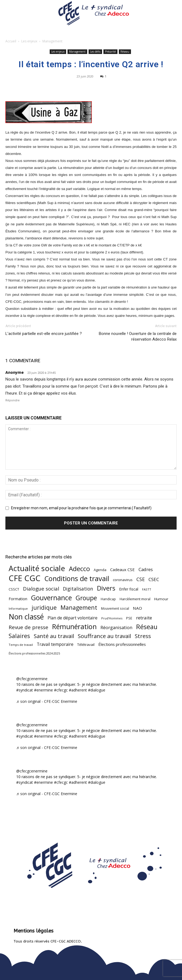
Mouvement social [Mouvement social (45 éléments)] (115, 608)
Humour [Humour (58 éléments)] (161, 599)
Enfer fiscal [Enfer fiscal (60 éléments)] (129, 589)
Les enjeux (29, 41)
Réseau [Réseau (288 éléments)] (147, 627)
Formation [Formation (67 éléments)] (18, 599)
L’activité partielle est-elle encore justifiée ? (44, 334)
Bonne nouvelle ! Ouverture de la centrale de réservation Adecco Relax (138, 336)
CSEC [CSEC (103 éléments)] (154, 579)
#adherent (78, 690)
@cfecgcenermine (32, 679)
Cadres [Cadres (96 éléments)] (146, 569)
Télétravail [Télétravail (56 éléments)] (86, 645)
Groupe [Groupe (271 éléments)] (86, 598)
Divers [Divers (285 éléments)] (106, 588)
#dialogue (97, 690)
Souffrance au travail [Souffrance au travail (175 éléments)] (104, 636)
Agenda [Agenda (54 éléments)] (100, 570)
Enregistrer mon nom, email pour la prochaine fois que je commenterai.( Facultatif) (81, 508)
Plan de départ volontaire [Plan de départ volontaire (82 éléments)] (73, 618)
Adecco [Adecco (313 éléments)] (79, 569)
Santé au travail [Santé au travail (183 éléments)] (54, 636)
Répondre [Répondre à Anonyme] (13, 400)
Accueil (11, 41)
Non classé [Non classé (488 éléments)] (26, 617)
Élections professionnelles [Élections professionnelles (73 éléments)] (122, 644)
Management (52, 41)
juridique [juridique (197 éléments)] (44, 607)
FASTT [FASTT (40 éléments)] (147, 589)
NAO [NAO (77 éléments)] (137, 608)
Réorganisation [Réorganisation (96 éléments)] (116, 627)
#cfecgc (61, 690)
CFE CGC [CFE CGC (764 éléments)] (25, 578)
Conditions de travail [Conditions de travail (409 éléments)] (77, 579)
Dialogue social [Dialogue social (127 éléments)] (41, 589)
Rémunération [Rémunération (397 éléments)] (74, 627)
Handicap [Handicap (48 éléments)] (108, 599)
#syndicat (25, 690)
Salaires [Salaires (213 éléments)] (19, 636)
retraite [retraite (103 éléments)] (144, 618)
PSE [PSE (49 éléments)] (129, 618)
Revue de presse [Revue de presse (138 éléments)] (28, 627)
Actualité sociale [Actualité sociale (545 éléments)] (37, 568)
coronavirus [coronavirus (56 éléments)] (123, 580)
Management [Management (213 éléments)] (79, 607)
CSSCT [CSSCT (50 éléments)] (14, 589)
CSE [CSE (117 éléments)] (141, 579)
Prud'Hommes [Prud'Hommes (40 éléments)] (112, 618)
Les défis (95, 52)
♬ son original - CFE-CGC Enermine (47, 701)
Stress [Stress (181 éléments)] (143, 636)
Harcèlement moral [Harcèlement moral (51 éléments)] (135, 599)
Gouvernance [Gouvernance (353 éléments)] (51, 598)
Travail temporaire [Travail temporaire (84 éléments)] (55, 644)
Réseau (125, 52)
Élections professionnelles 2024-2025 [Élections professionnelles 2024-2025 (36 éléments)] (34, 653)
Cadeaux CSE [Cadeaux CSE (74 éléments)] (122, 569)
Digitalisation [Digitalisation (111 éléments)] (78, 589)
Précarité (110, 52)
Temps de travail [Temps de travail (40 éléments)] (21, 645)
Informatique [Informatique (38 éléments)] (18, 608)
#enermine (43, 690)
